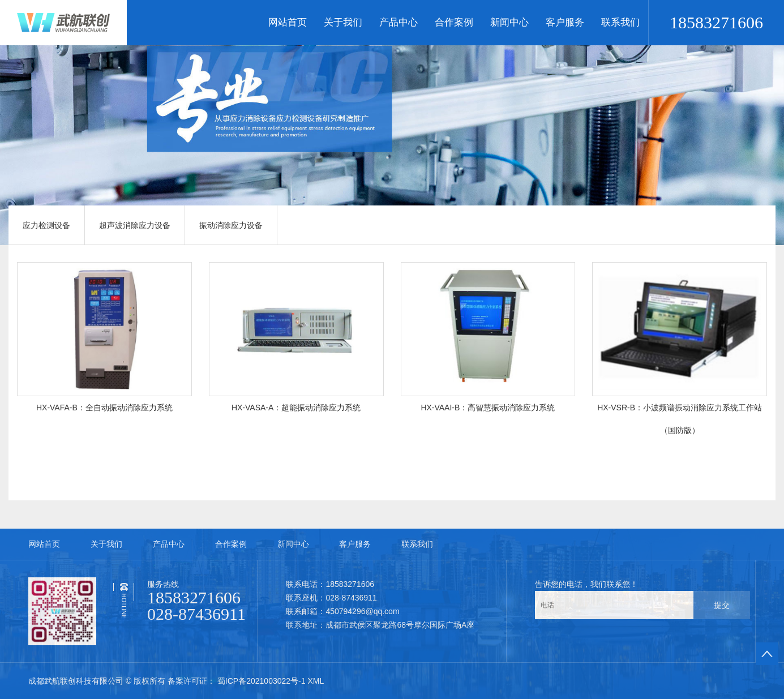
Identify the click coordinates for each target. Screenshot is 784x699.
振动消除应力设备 (231, 225)
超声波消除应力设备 (135, 225)
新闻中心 (509, 22)
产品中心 (399, 22)
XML (316, 681)
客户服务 (565, 22)
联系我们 (620, 22)
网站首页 (288, 22)
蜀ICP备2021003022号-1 (261, 681)
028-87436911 (196, 614)
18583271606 (716, 22)
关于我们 (343, 22)
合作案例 (454, 22)
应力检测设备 (46, 225)
